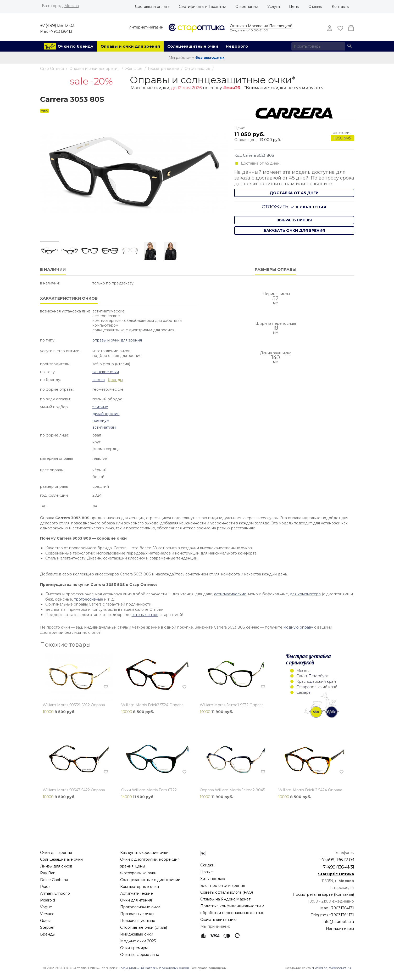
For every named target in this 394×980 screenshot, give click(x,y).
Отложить (275, 207)
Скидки (207, 865)
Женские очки (106, 372)
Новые (207, 872)
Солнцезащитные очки (193, 46)
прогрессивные (88, 599)
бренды (115, 380)
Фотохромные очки (138, 873)
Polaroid (48, 900)
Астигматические (137, 893)
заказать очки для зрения (294, 231)
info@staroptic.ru (338, 922)
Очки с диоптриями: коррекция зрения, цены (150, 863)
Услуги (274, 7)
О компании (247, 7)
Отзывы (315, 7)
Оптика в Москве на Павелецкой (261, 26)
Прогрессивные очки (140, 907)
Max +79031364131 (57, 31)
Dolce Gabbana (54, 880)
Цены (294, 7)
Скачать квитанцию (218, 920)
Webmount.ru (340, 968)
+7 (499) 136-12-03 (57, 25)
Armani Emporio (55, 893)
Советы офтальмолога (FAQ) (227, 892)
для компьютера (305, 594)
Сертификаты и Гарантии (202, 7)
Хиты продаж (213, 879)
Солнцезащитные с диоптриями (150, 880)
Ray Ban (48, 873)
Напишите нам (340, 928)
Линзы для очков (56, 866)
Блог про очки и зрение (223, 886)
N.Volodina (320, 968)
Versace (47, 914)
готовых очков (145, 615)
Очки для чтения (136, 900)
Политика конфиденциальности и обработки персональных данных (232, 909)
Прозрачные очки (137, 914)
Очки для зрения (56, 853)
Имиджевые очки (137, 934)
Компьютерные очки (140, 887)
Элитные (100, 407)
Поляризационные (138, 921)
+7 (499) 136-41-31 (337, 867)
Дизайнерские (106, 414)
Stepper (47, 927)
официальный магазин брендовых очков (155, 968)
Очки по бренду (75, 46)
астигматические (230, 594)
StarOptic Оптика (336, 874)
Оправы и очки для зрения (130, 46)
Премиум (101, 421)
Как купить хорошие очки (144, 853)
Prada (45, 887)
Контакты (341, 7)
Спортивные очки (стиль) (144, 927)
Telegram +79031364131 (332, 915)
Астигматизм (104, 427)
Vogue (46, 907)
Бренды (48, 934)
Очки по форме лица (140, 955)
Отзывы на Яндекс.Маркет (225, 899)
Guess (46, 921)
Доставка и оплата (152, 7)
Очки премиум (134, 948)
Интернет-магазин (146, 27)
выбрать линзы (294, 220)
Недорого (237, 46)
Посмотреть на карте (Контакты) (323, 894)
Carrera (99, 380)
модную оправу (298, 627)
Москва (72, 6)
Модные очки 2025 (138, 941)
